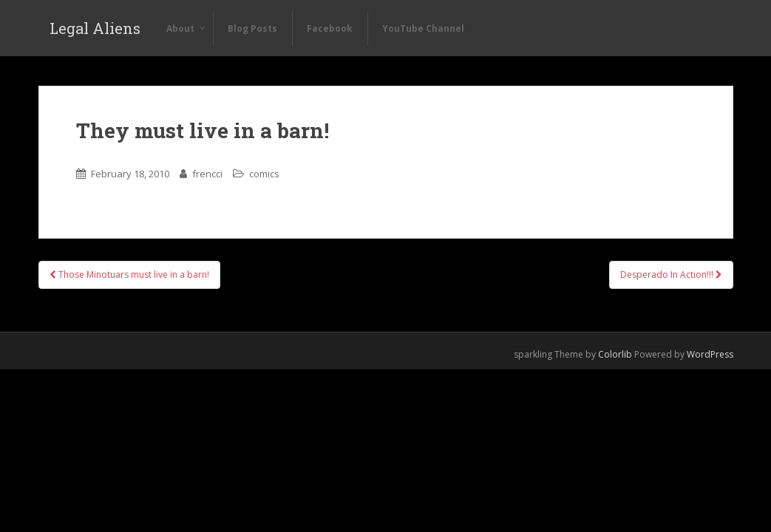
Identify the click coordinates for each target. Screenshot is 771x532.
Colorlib (615, 354)
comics (264, 174)
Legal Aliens (95, 28)
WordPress (710, 354)
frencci (207, 174)
